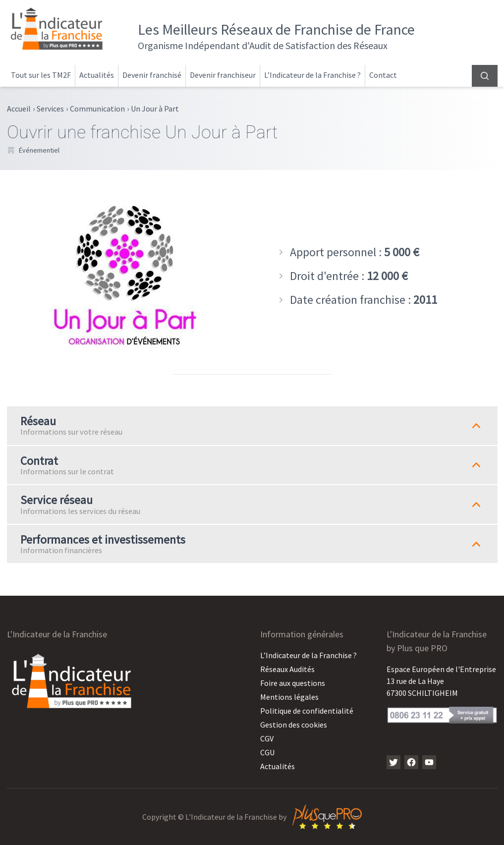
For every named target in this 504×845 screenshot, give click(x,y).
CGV (267, 738)
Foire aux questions (293, 683)
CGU (267, 752)
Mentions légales (289, 697)
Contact (383, 75)
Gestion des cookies (294, 725)
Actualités (97, 75)
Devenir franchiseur (223, 75)
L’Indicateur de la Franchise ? (312, 75)
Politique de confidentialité (307, 711)
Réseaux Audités (287, 669)
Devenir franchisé (152, 75)
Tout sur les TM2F (41, 75)
